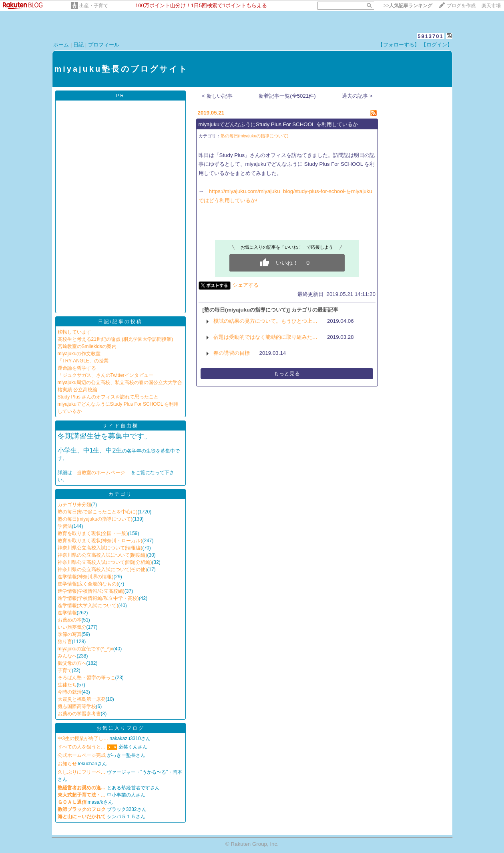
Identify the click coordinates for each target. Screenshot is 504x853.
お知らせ (67, 764)
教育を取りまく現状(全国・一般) (93, 533)
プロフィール (104, 45)
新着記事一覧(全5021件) (287, 96)
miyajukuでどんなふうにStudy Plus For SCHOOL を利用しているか (278, 124)
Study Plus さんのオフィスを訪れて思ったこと (108, 397)
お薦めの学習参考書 (79, 714)
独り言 (65, 642)
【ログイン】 (437, 45)
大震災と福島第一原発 (82, 699)
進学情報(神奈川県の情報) (86, 577)
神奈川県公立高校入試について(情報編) (100, 548)
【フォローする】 (399, 45)
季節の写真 (70, 634)
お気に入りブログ (120, 728)
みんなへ (67, 656)
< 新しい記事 (217, 96)
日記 (78, 45)
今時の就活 (70, 692)
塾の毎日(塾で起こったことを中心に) (98, 512)
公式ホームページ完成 (82, 755)
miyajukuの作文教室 (79, 354)
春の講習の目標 (232, 353)
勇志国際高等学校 (77, 706)
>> (408, 6)
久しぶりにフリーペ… (82, 772)
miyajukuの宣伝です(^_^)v (85, 649)
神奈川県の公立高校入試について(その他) (102, 569)
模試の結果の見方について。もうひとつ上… (265, 321)
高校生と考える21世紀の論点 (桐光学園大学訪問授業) (115, 339)
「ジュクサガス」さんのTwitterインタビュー (105, 375)
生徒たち (67, 685)
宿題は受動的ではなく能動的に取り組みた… (265, 337)
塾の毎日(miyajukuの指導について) (95, 519)
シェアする (246, 285)
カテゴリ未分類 (74, 505)
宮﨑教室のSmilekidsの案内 (87, 346)
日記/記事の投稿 (120, 322)
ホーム (61, 45)
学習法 (65, 526)
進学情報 (67, 613)
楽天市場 (491, 6)
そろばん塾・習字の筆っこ (86, 678)
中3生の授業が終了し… (83, 738)
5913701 (431, 36)
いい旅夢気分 (72, 627)
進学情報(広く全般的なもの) (88, 584)
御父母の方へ (72, 663)
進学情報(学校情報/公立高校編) (91, 591)
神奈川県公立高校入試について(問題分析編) (105, 562)
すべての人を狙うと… (82, 747)
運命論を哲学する (77, 368)
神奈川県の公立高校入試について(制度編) (102, 555)
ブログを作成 (461, 6)
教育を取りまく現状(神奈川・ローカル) (100, 541)
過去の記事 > (357, 96)
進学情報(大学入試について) (88, 606)
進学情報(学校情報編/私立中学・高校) (98, 598)
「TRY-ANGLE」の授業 (83, 361)
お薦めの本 (70, 620)
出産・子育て (94, 6)
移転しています (74, 332)
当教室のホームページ (101, 473)
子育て (65, 670)
